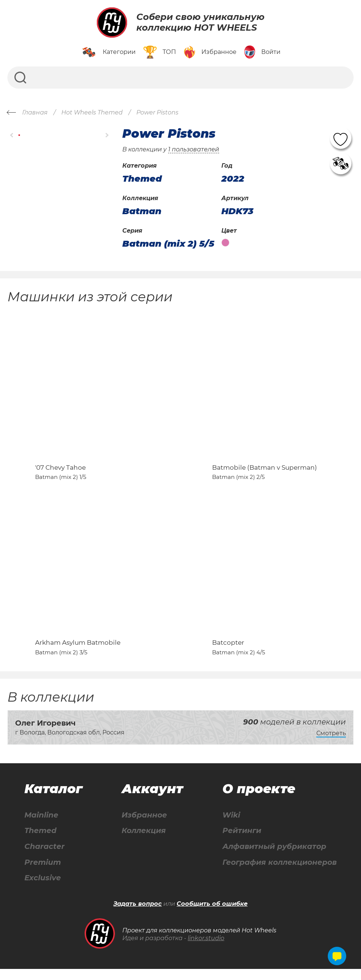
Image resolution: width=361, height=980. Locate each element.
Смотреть (331, 744)
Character (45, 857)
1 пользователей (194, 149)
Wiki (231, 825)
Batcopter (228, 653)
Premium (43, 873)
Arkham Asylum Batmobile (78, 653)
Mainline (41, 825)
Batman (142, 211)
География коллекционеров (280, 873)
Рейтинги (242, 841)
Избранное (144, 825)
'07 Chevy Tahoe (60, 473)
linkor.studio (206, 949)
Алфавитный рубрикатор (274, 857)
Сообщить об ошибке (212, 915)
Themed (40, 841)
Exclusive (43, 889)
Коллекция (144, 841)
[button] (12, 135)
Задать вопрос (138, 915)
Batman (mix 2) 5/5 (168, 244)
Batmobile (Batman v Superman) (265, 473)
